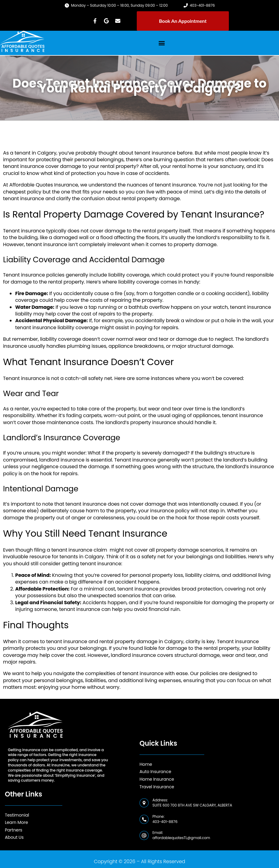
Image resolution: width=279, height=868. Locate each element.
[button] (162, 43)
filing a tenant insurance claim (71, 550)
